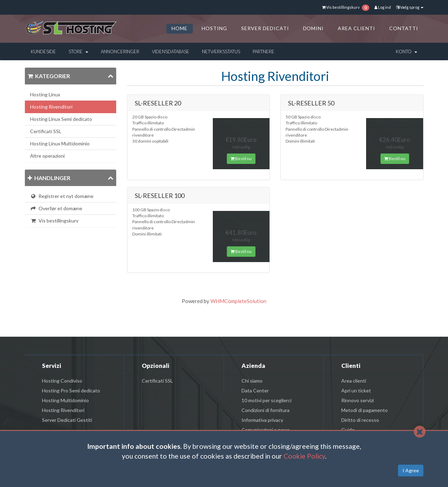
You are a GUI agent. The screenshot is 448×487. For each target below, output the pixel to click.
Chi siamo (252, 381)
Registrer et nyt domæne (62, 196)
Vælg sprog (410, 7)
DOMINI (314, 28)
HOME (180, 28)
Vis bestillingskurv (54, 221)
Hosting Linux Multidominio (60, 143)
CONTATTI (404, 28)
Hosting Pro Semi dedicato (71, 390)
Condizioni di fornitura (265, 410)
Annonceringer (120, 52)
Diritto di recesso (360, 420)
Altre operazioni (47, 156)
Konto (407, 52)
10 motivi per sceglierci (267, 400)
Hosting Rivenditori (51, 107)
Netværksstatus (221, 52)
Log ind (383, 7)
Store (78, 52)
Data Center (255, 390)
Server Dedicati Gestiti (67, 420)
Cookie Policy (304, 456)
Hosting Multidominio (65, 400)
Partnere (264, 52)
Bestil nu (241, 159)
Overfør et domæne (56, 208)
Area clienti (354, 381)
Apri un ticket (356, 390)
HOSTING (214, 28)
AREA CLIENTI (356, 28)
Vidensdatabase (171, 52)
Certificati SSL (46, 131)
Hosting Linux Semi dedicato (61, 119)
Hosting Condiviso (62, 381)
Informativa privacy (262, 420)
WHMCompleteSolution (238, 301)
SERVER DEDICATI (265, 28)
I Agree (411, 470)
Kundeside (43, 52)
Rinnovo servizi (358, 400)
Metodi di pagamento (365, 410)
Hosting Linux (45, 94)
